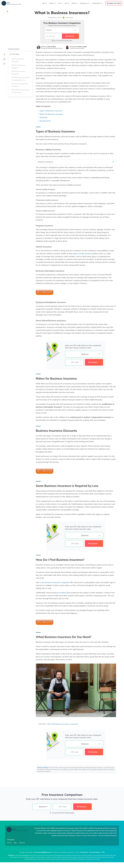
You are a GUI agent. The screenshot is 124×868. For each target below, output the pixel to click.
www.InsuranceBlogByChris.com (43, 852)
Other (74, 3)
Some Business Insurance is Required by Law (21, 79)
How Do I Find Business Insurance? (20, 85)
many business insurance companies (55, 582)
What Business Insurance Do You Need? (21, 91)
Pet (67, 3)
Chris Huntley (52, 47)
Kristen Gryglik (82, 47)
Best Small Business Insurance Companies (63, 724)
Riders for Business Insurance (18, 66)
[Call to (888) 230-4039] (114, 3)
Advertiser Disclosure (14, 49)
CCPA (103, 852)
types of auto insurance (83, 253)
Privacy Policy (84, 852)
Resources (85, 3)
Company (11, 840)
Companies (97, 3)
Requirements (45, 121)
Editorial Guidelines (43, 768)
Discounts (44, 117)
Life (44, 3)
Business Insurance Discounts (18, 73)
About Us (9, 843)
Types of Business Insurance (18, 60)
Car (60, 3)
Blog (15, 843)
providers (62, 593)
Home (52, 3)
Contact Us (22, 843)
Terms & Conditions (95, 852)
